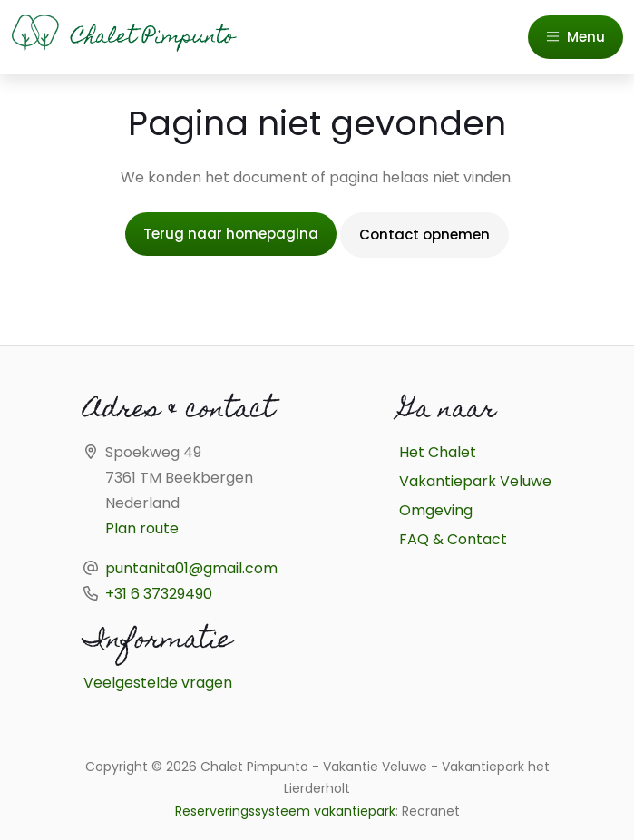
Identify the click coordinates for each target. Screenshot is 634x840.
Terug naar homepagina (231, 234)
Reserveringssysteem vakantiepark (285, 811)
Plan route (142, 528)
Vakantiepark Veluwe (475, 481)
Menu (575, 37)
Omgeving (436, 510)
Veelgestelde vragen (158, 683)
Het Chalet (438, 452)
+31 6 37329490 (159, 594)
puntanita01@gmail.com (191, 568)
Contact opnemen (424, 234)
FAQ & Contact (453, 539)
